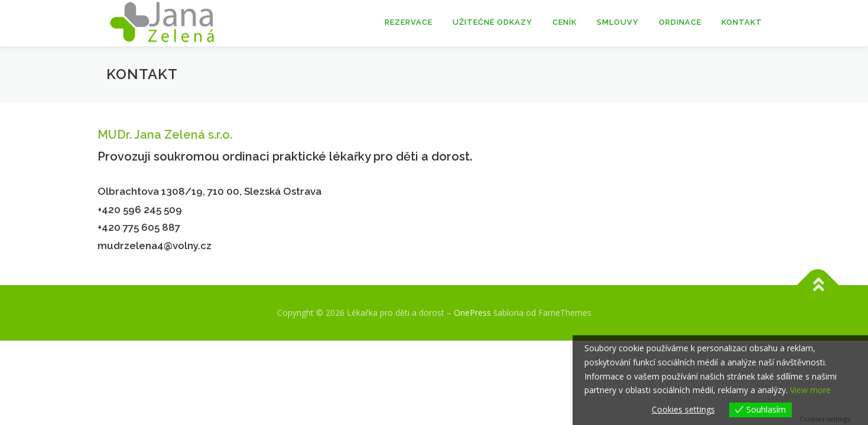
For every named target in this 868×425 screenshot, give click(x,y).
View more (810, 390)
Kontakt (742, 22)
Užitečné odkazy (492, 22)
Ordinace (680, 22)
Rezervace (409, 22)
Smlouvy (618, 22)
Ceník (565, 22)
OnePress (472, 313)
